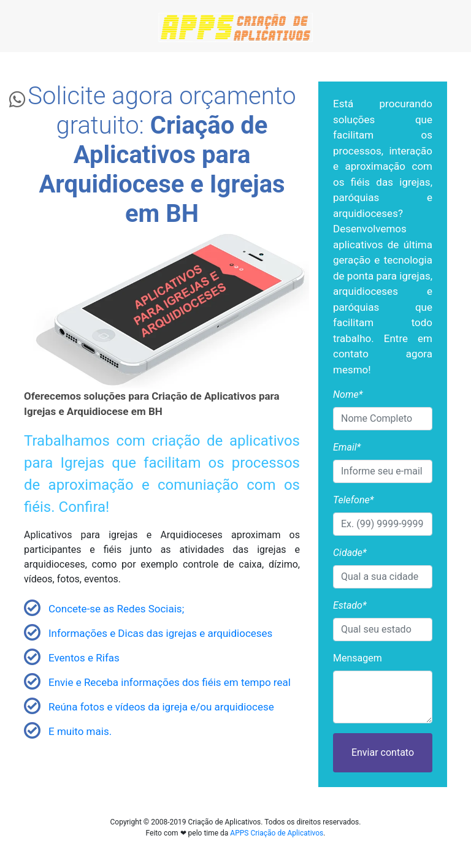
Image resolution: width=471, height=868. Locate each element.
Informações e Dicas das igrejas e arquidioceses (160, 633)
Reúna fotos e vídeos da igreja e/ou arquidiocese (161, 707)
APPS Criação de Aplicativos (277, 833)
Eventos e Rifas (84, 658)
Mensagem (358, 658)
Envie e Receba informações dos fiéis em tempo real (170, 682)
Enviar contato (383, 752)
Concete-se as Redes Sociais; (116, 609)
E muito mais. (80, 731)
